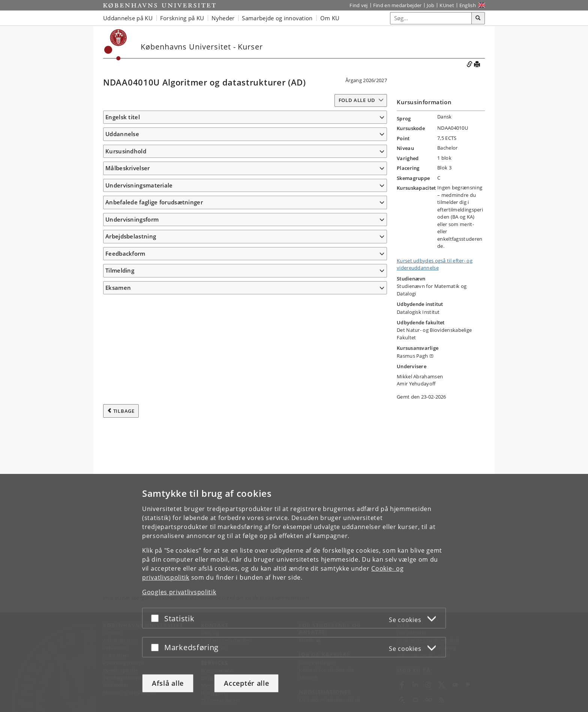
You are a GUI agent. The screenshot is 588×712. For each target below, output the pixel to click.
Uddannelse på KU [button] (128, 18)
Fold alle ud (357, 100)
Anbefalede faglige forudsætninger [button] (154, 455)
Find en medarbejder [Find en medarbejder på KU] (397, 5)
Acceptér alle (246, 683)
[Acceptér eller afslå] (157, 618)
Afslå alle (168, 683)
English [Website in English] (468, 5)
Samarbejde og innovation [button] (277, 18)
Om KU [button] (330, 18)
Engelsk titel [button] (123, 117)
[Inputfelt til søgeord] (431, 18)
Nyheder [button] (223, 18)
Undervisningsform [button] (132, 472)
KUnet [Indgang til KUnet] (447, 5)
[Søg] (478, 18)
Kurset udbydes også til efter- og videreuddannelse (435, 264)
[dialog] (294, 593)
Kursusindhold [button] (126, 195)
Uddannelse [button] (122, 145)
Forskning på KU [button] (182, 18)
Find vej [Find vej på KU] (358, 5)
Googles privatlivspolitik (179, 592)
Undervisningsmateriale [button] (139, 419)
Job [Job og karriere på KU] (430, 5)
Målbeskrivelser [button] (128, 245)
